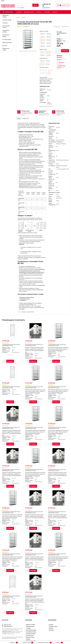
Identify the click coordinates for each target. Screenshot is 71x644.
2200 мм (49, 40)
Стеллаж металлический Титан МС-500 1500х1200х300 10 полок (34, 428)
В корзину (65, 51)
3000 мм (49, 46)
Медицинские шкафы (6, 49)
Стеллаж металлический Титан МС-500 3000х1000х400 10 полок (11, 597)
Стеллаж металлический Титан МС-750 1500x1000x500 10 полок (11, 428)
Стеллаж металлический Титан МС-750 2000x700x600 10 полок (34, 345)
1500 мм (42, 37)
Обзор (19, 118)
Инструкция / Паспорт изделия (27, 297)
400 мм (48, 61)
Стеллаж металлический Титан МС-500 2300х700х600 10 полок (11, 345)
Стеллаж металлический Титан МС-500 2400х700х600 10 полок (11, 387)
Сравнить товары (27, 643)
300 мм (42, 61)
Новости (55, 12)
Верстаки (5, 45)
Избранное (13, 643)
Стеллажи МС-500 (31, 312)
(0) (28, 343)
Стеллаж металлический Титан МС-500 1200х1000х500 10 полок (57, 554)
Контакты (39, 12)
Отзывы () (26, 118)
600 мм (48, 64)
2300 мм (42, 43)
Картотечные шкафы (6, 36)
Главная (18, 17)
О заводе (19, 12)
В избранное (57, 27)
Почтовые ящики (7, 39)
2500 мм (42, 46)
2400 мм (49, 43)
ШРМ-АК (22, 8)
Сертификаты (23, 300)
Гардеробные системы (6, 31)
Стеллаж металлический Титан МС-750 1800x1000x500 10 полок (34, 597)
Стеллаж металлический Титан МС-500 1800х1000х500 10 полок (57, 428)
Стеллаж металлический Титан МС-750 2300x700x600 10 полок (57, 512)
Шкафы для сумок (7, 42)
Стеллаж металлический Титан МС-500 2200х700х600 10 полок (57, 345)
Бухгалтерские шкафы (6, 27)
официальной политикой (7, 631)
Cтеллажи (5, 23)
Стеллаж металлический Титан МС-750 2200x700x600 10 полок (57, 470)
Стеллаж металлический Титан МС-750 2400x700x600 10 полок (34, 554)
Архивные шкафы (7, 20)
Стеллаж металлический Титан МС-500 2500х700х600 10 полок (34, 470)
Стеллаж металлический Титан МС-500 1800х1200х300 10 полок (57, 387)
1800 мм (49, 37)
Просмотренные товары (44, 643)
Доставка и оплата (29, 12)
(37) (5, 343)
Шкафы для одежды (5, 16)
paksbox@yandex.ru (46, 8)
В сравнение (65, 27)
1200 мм (49, 34)
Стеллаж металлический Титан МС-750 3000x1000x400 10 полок (11, 470)
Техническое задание (25, 299)
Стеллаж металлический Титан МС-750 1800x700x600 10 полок (34, 512)
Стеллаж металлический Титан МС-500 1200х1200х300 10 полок (34, 387)
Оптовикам (47, 12)
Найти (35, 5)
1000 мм (42, 34)
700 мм (42, 52)
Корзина (59, 643)
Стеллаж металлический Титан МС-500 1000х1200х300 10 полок (11, 554)
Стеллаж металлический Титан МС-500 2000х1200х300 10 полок (11, 512)
